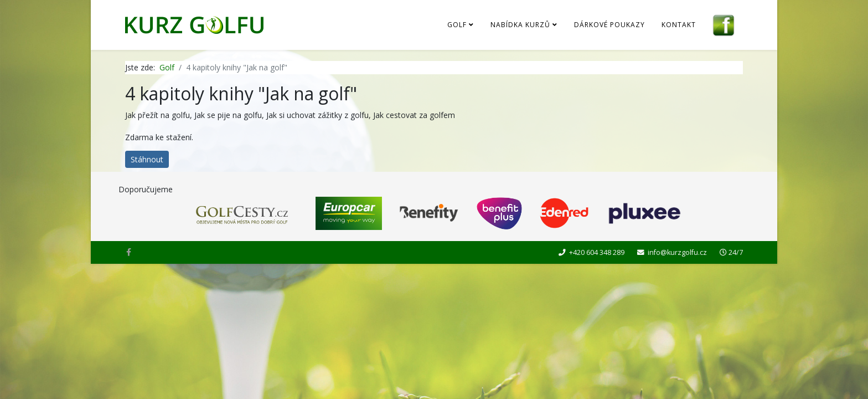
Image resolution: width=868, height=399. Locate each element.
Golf (457, 25)
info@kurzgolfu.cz (677, 252)
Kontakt (679, 25)
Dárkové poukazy (609, 25)
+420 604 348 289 (597, 252)
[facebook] (129, 252)
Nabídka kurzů (520, 25)
